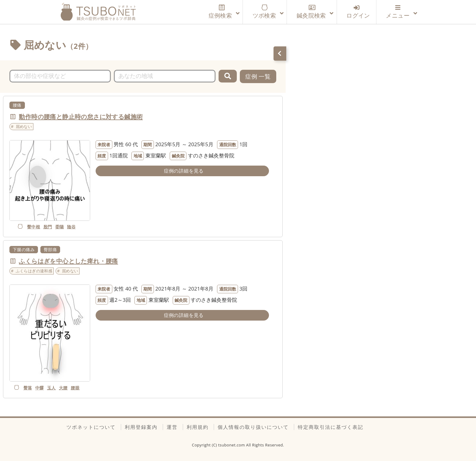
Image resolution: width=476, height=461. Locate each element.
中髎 (40, 388)
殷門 (48, 227)
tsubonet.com (232, 445)
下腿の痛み (24, 249)
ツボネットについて (91, 427)
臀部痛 (50, 249)
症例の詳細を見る (184, 171)
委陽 (60, 227)
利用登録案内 (141, 427)
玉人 (51, 388)
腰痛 (17, 105)
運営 (172, 427)
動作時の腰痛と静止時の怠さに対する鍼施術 (81, 116)
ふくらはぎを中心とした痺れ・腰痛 (68, 261)
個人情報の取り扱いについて (253, 427)
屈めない (24, 126)
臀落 (28, 388)
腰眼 (75, 388)
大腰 (63, 388)
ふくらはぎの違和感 (34, 271)
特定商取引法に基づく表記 (331, 427)
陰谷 (71, 227)
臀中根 (34, 227)
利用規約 (198, 427)
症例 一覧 (258, 76)
